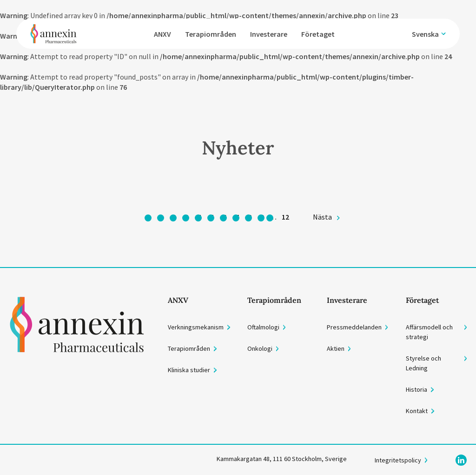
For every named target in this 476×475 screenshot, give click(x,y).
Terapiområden (211, 34)
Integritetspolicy (398, 460)
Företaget (318, 34)
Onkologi (260, 348)
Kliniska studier (189, 370)
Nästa (322, 217)
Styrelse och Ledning (423, 363)
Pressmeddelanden (354, 327)
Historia (416, 389)
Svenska (425, 34)
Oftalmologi (263, 327)
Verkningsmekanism (196, 327)
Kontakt (417, 411)
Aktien (336, 348)
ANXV (162, 34)
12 (285, 217)
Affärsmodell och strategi (429, 332)
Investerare (269, 34)
